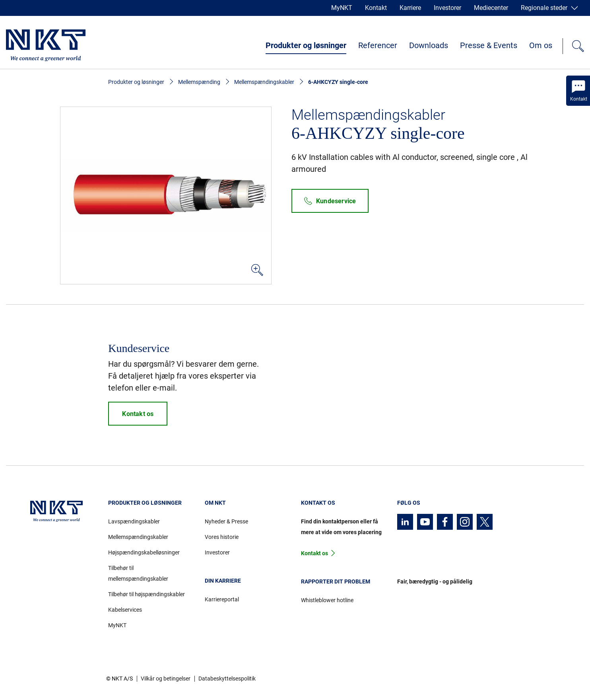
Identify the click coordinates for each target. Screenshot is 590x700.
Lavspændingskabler (134, 521)
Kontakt (376, 8)
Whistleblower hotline (327, 600)
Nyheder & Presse (226, 521)
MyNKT (342, 8)
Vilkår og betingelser (166, 679)
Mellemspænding (199, 82)
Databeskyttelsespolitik (227, 679)
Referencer (378, 45)
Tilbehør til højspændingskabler (147, 594)
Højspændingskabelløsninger (144, 552)
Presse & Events (489, 45)
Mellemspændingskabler (264, 82)
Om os (541, 45)
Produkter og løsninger (306, 45)
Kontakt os (314, 553)
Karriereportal (222, 599)
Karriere (410, 8)
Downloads (429, 45)
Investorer (447, 8)
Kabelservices (125, 610)
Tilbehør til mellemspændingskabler (138, 573)
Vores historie (222, 537)
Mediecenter (491, 8)
